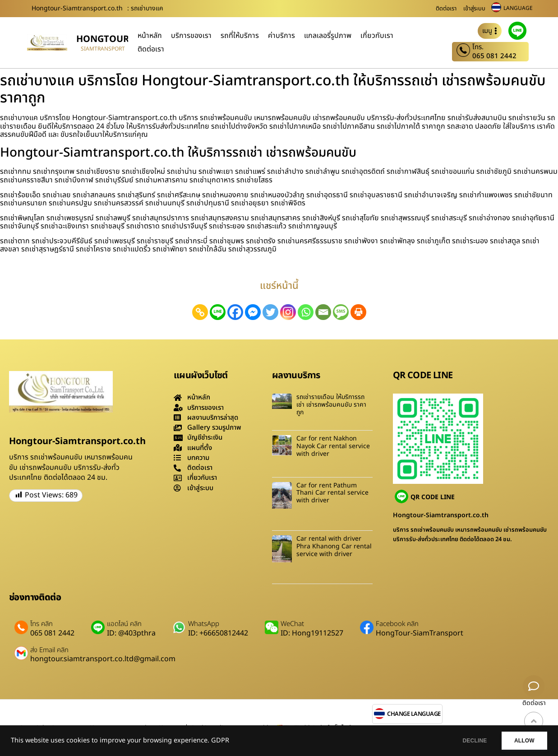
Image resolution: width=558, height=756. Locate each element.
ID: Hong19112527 (312, 633)
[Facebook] (235, 312)
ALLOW (521, 741)
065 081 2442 (494, 56)
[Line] (218, 312)
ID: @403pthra (131, 633)
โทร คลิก (42, 624)
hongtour (103, 39)
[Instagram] (288, 312)
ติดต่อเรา (446, 9)
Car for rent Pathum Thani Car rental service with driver (332, 493)
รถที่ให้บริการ (240, 36)
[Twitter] (270, 312)
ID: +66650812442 (218, 633)
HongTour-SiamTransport (420, 633)
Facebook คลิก (397, 624)
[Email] (323, 312)
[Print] (358, 312)
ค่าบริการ (281, 36)
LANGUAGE (518, 8)
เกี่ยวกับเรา (377, 36)
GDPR (220, 741)
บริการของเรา (191, 36)
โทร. (478, 47)
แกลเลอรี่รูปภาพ (328, 36)
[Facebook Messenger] (253, 312)
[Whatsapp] (306, 312)
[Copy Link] (200, 312)
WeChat (292, 624)
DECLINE (466, 741)
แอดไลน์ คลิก (124, 624)
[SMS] (341, 312)
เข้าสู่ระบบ (474, 9)
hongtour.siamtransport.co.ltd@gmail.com (103, 659)
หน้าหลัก (150, 36)
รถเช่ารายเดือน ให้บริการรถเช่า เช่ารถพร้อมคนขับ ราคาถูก (331, 405)
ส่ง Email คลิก (49, 650)
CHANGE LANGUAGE (414, 714)
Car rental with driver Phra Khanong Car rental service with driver (334, 546)
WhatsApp (204, 624)
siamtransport (103, 49)
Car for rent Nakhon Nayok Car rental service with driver (333, 446)
